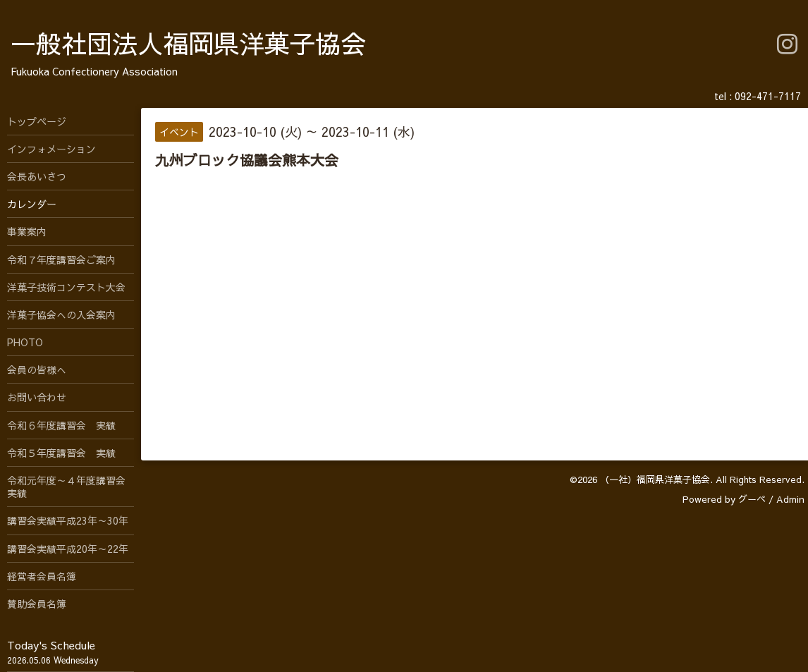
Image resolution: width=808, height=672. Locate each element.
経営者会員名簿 (42, 576)
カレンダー (32, 204)
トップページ (37, 121)
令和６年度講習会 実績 (61, 425)
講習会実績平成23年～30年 (68, 520)
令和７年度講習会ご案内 (61, 259)
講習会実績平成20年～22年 (68, 549)
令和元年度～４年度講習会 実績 (71, 487)
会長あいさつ (37, 176)
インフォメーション (51, 149)
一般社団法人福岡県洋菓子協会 (188, 43)
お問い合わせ (37, 397)
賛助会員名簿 (37, 604)
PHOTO (25, 342)
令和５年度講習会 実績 (61, 453)
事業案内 (27, 231)
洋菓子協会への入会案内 (61, 314)
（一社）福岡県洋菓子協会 (655, 479)
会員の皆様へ (37, 369)
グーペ (752, 499)
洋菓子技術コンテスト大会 (66, 287)
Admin (790, 499)
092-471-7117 (768, 96)
